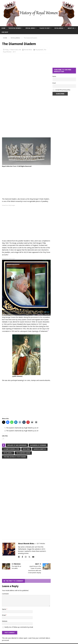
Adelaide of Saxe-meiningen (17, 445)
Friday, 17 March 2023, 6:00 (13, 50)
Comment (5, 594)
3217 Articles (41, 543)
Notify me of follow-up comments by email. (19, 627)
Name (4, 609)
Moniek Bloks (28, 50)
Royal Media (59, 28)
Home (3, 28)
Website (5, 621)
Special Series (30, 28)
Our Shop (5, 32)
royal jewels (8, 453)
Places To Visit (45, 28)
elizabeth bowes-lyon (11, 449)
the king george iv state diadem (15, 457)
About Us (71, 28)
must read (26, 449)
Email (4, 615)
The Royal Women (15, 28)
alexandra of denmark (38, 445)
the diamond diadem (23, 453)
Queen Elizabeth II (40, 449)
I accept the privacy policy (63, 90)
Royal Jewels (39, 50)
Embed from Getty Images (9, 205)
